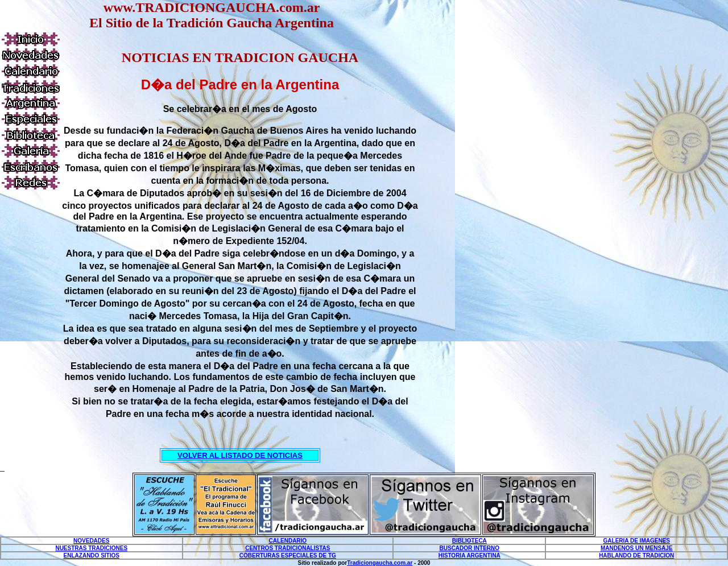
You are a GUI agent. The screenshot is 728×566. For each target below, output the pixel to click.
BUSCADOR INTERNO (470, 548)
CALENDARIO (288, 541)
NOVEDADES (91, 541)
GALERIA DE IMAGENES (637, 541)
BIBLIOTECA (470, 541)
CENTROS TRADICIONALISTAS (288, 548)
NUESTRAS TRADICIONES (91, 548)
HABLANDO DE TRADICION (636, 555)
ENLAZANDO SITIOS (92, 555)
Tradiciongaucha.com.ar (380, 563)
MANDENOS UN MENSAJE (637, 548)
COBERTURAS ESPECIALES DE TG (288, 555)
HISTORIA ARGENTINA (470, 555)
